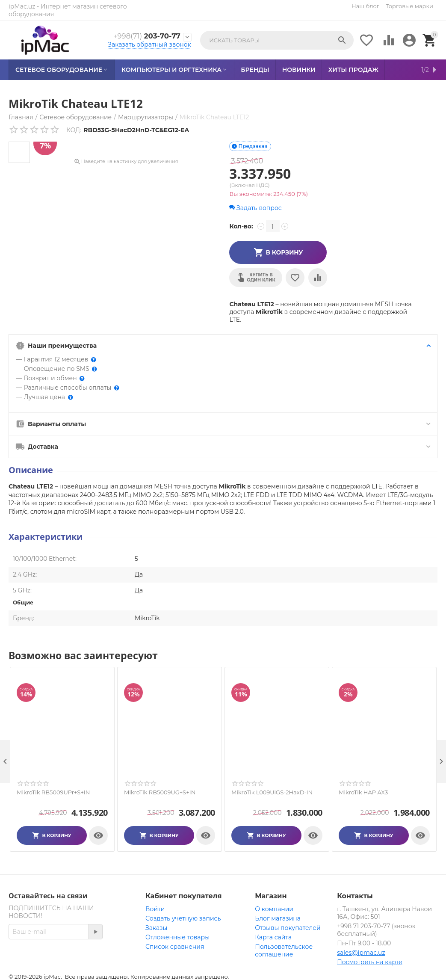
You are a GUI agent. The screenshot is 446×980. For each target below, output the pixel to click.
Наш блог (365, 6)
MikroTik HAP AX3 (363, 792)
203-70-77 (146, 36)
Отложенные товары (177, 937)
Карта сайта (273, 937)
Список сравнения (175, 947)
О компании (274, 909)
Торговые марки (409, 6)
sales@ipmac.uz (361, 953)
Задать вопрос (255, 208)
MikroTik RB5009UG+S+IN (160, 792)
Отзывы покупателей (288, 928)
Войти (155, 909)
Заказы (156, 928)
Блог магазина (278, 918)
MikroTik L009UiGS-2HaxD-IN (272, 792)
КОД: (74, 130)
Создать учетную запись (183, 918)
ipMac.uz (22, 6)
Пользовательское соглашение (284, 950)
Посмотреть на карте (369, 962)
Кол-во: (241, 226)
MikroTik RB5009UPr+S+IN (53, 792)
